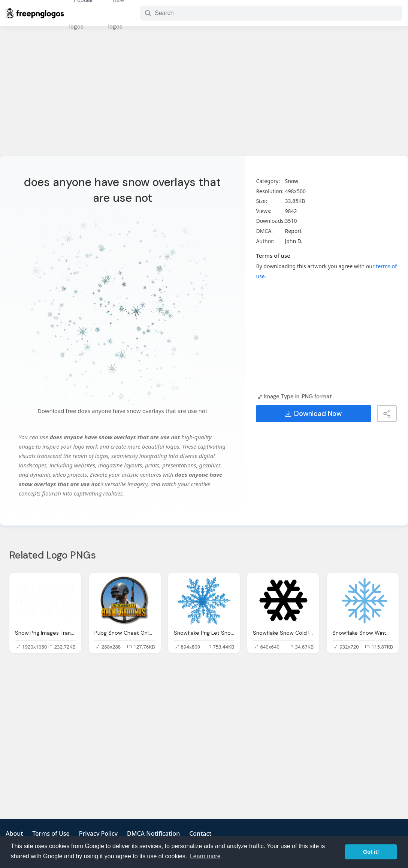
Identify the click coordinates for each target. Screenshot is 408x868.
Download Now (313, 414)
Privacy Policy (98, 833)
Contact (200, 833)
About (14, 833)
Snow (291, 181)
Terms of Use (51, 833)
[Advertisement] (204, 96)
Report (293, 231)
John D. (294, 241)
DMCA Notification (153, 833)
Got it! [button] (371, 852)
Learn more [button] (205, 856)
